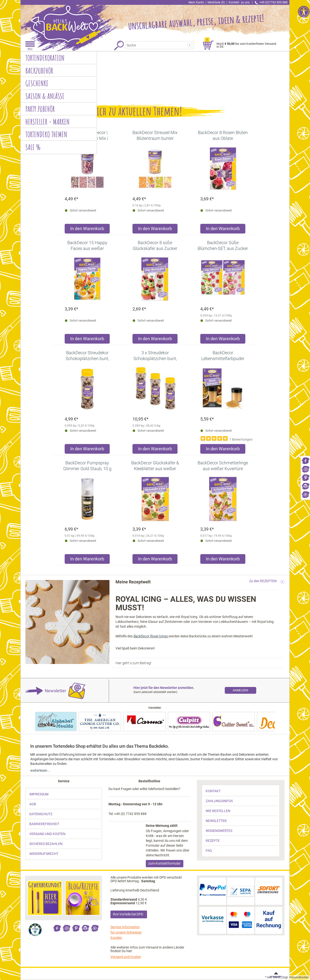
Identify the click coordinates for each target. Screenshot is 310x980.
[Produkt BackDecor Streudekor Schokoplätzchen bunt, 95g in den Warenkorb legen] (87, 450)
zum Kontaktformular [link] (164, 863)
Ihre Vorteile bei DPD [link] (128, 914)
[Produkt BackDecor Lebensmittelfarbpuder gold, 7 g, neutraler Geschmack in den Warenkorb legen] (223, 450)
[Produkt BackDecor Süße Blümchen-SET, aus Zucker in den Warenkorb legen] (223, 340)
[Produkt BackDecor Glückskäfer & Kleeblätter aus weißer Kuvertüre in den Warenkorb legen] (155, 560)
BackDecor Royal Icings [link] (151, 636)
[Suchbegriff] (156, 45)
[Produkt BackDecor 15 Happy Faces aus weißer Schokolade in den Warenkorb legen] (87, 340)
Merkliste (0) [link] (216, 2)
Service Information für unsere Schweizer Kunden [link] (126, 932)
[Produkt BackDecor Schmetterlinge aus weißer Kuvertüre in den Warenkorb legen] (223, 560)
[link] (305, 460)
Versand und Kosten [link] (126, 957)
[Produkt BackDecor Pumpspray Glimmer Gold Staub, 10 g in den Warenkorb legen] (87, 560)
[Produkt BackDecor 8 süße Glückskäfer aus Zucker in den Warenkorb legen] (155, 340)
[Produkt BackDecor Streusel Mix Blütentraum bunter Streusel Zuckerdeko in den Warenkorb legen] (155, 230)
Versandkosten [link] (299, 977)
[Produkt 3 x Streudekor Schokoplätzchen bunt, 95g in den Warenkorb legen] (155, 450)
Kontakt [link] (240, 2)
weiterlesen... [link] (40, 770)
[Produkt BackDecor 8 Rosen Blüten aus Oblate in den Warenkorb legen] (223, 230)
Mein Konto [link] (196, 2)
